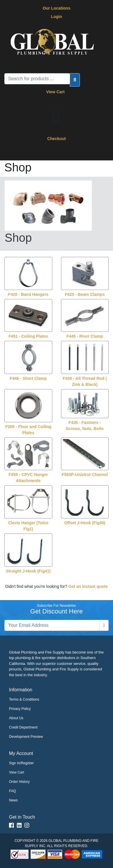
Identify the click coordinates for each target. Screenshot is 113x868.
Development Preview (26, 737)
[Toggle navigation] (17, 152)
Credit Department (23, 727)
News (13, 800)
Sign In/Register (21, 763)
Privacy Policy (20, 709)
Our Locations (56, 8)
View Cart (56, 92)
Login (56, 17)
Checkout (57, 139)
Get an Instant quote (88, 586)
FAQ (12, 791)
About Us (16, 718)
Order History (19, 782)
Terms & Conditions (24, 699)
